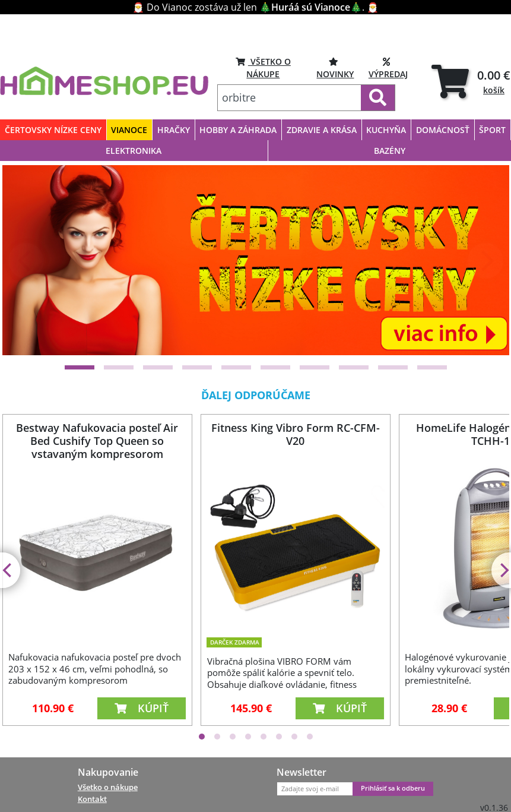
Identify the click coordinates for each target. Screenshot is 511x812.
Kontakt (92, 799)
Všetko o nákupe (108, 787)
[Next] (485, 261)
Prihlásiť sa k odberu (393, 788)
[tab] (471, 82)
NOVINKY (335, 67)
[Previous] (26, 261)
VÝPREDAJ (388, 67)
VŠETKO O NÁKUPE (263, 67)
